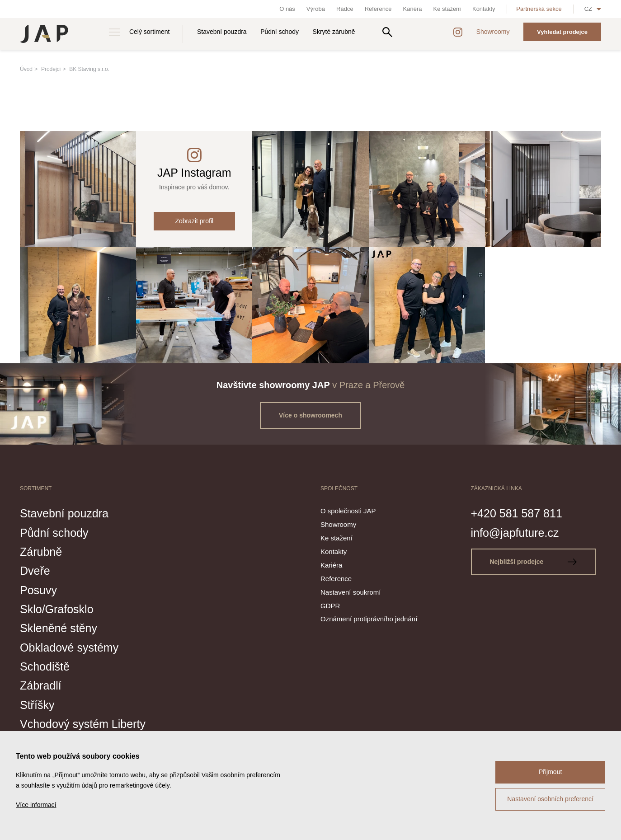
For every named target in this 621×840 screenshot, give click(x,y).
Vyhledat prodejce (562, 32)
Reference (378, 9)
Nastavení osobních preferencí (550, 799)
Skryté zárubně (334, 32)
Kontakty (484, 9)
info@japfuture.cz (515, 533)
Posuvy (38, 590)
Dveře (35, 571)
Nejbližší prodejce (533, 562)
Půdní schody (280, 32)
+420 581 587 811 (517, 513)
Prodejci (51, 69)
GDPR (330, 606)
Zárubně (41, 552)
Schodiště (45, 666)
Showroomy (493, 32)
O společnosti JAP (348, 511)
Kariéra (413, 9)
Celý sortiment (149, 32)
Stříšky (37, 705)
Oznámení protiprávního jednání (369, 619)
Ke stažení (447, 9)
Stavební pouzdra (222, 32)
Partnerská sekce (539, 9)
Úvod (26, 69)
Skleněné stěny (59, 628)
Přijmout (550, 772)
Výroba (316, 9)
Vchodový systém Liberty (83, 724)
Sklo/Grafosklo (57, 609)
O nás (287, 9)
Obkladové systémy (69, 648)
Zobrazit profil (194, 221)
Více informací (36, 805)
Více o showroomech (310, 415)
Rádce (345, 9)
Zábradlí (41, 685)
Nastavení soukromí (350, 592)
